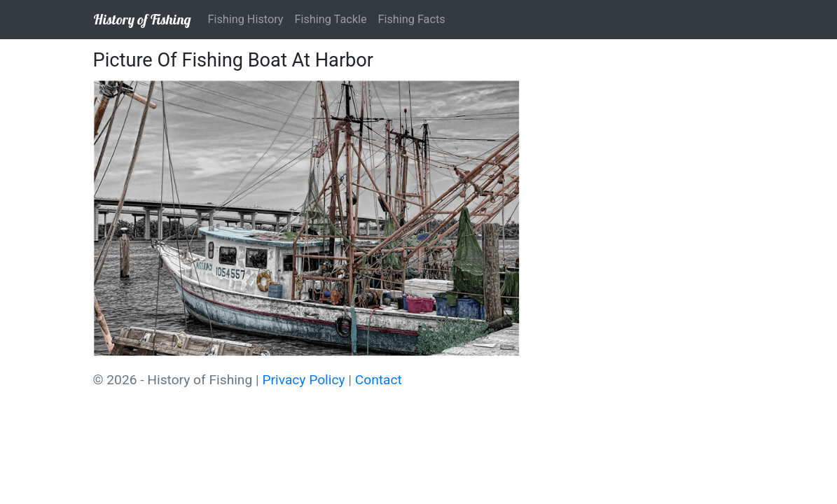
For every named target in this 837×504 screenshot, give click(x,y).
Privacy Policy (303, 380)
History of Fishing (142, 19)
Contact (379, 380)
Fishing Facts (412, 19)
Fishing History (246, 19)
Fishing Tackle (331, 19)
